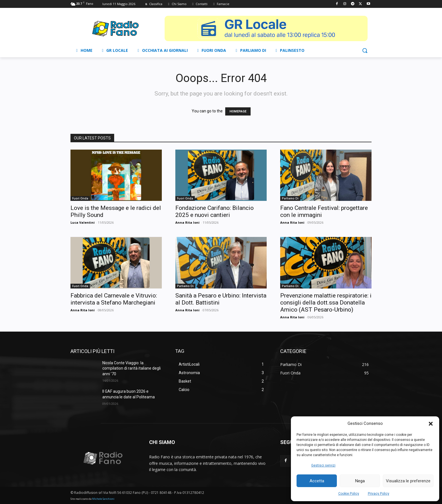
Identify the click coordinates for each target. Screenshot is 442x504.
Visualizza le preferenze (408, 481)
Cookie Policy (349, 494)
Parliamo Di (290, 198)
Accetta (317, 481)
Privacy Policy (379, 494)
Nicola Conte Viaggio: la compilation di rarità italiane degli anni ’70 (132, 368)
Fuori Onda (80, 198)
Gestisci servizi (323, 465)
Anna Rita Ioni (187, 222)
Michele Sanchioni (103, 499)
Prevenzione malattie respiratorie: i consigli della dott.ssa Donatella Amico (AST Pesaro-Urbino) (326, 303)
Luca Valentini (83, 222)
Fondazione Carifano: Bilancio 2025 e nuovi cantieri (215, 211)
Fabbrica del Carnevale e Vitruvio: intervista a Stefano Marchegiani (114, 299)
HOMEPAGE (238, 111)
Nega (360, 481)
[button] (431, 424)
